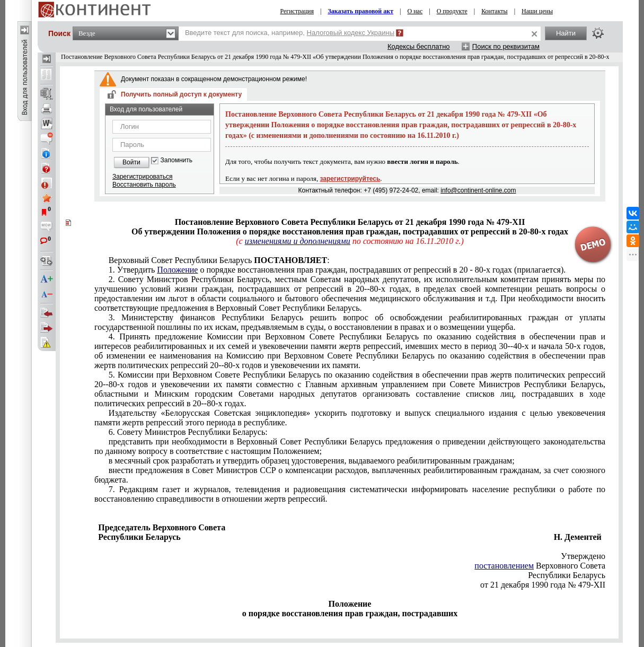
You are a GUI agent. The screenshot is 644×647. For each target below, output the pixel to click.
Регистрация (297, 11)
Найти (566, 33)
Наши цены (537, 11)
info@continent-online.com (478, 190)
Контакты (495, 11)
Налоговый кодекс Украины (351, 33)
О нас (415, 11)
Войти (131, 162)
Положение (177, 270)
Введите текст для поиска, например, (290, 33)
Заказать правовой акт (360, 11)
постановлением (504, 566)
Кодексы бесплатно (419, 46)
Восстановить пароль (144, 185)
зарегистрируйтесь (350, 179)
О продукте (452, 11)
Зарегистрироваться (142, 177)
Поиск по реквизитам (506, 46)
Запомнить (177, 160)
